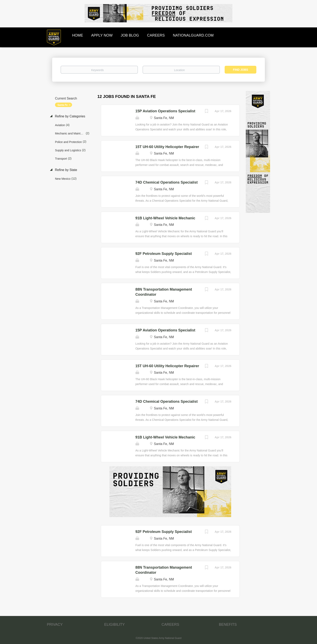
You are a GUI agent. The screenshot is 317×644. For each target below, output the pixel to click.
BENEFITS (228, 625)
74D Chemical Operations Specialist (167, 182)
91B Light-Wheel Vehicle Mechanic (165, 218)
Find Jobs (241, 70)
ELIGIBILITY (115, 625)
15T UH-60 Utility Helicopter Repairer (167, 147)
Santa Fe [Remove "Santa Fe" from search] (63, 105)
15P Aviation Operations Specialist (165, 111)
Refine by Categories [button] (70, 116)
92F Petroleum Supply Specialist (164, 254)
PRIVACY (55, 625)
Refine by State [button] (66, 170)
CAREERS (170, 625)
